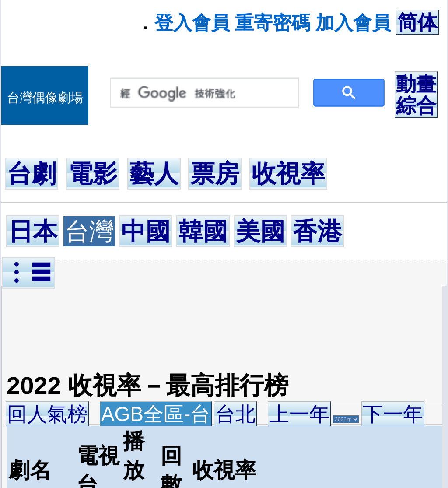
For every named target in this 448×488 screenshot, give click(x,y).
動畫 (416, 84)
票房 (215, 174)
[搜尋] (202, 93)
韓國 (203, 231)
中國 (146, 231)
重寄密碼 (273, 23)
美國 (260, 231)
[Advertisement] (174, 325)
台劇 (31, 174)
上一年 (299, 414)
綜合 (416, 105)
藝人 (154, 174)
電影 (93, 174)
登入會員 (192, 23)
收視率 (288, 174)
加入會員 (353, 23)
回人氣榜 (47, 414)
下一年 (393, 414)
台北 (235, 414)
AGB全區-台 (156, 414)
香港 (317, 231)
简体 (417, 22)
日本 (33, 231)
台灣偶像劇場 (45, 98)
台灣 (89, 231)
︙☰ (28, 273)
